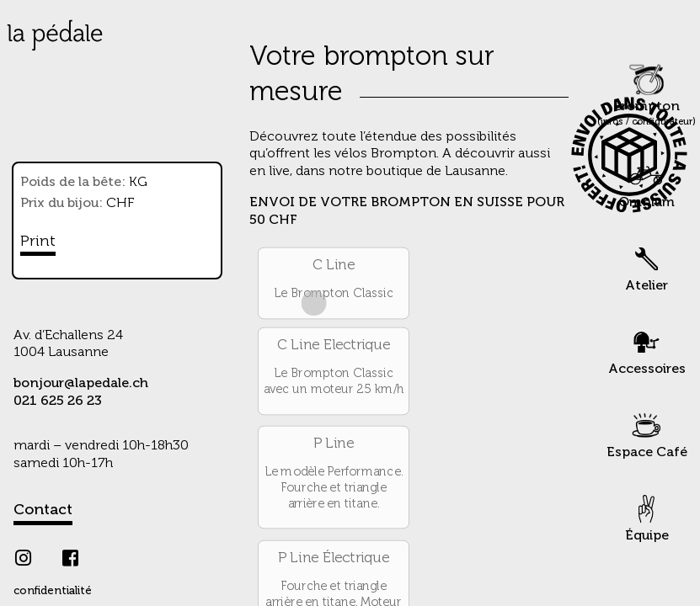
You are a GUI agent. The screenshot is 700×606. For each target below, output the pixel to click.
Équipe (647, 516)
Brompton (647, 94)
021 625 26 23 (58, 401)
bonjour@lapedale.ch (81, 384)
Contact (43, 510)
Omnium (647, 183)
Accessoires (647, 350)
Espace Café (647, 433)
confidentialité (53, 591)
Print (38, 242)
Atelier (647, 266)
